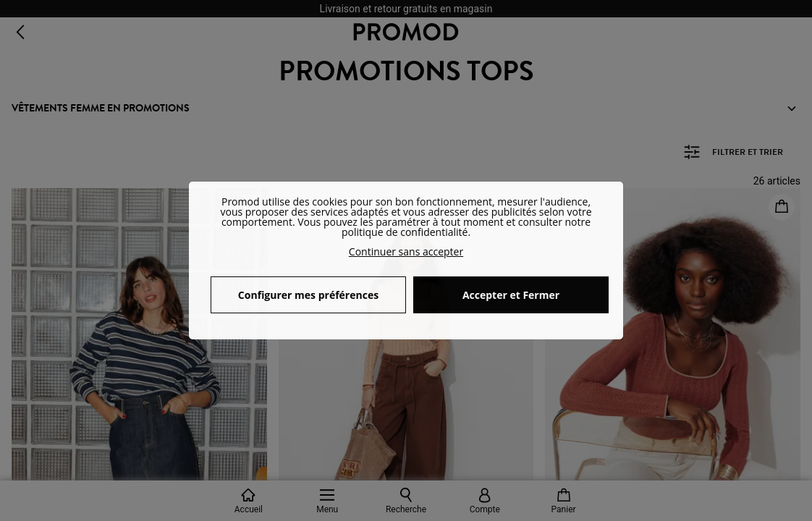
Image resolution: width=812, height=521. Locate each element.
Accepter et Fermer (511, 295)
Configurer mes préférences (308, 295)
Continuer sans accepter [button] (406, 251)
